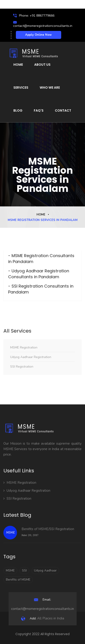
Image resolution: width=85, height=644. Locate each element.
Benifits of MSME (18, 580)
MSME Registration (24, 347)
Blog (18, 110)
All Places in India (43, 618)
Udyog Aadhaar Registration (31, 357)
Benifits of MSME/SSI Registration (48, 529)
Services (21, 88)
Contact (63, 110)
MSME (10, 570)
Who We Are (50, 88)
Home (18, 65)
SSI (24, 570)
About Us (42, 65)
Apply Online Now (38, 35)
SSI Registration (22, 367)
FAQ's (39, 110)
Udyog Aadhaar (45, 570)
